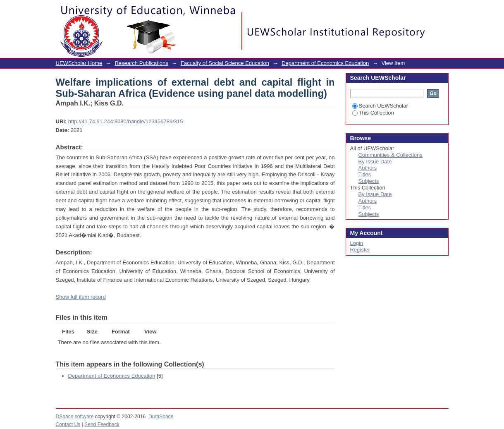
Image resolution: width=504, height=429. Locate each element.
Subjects (369, 181)
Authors (368, 168)
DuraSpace (161, 417)
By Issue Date (375, 162)
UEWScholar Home (79, 63)
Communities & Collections (391, 155)
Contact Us (68, 424)
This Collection (373, 113)
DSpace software (75, 417)
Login (442, 10)
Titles (365, 174)
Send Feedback (102, 424)
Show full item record (81, 297)
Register (360, 250)
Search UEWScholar (380, 106)
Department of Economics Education (325, 63)
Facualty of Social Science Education (225, 63)
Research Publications (141, 63)
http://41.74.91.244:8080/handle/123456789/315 (126, 121)
